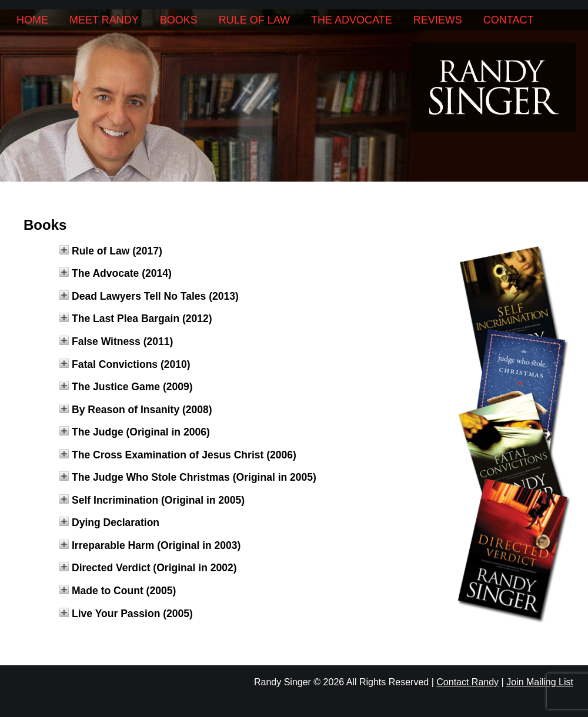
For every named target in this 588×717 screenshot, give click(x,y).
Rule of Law (254, 20)
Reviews (438, 20)
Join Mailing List (540, 682)
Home (32, 20)
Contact (509, 20)
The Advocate (352, 20)
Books (179, 20)
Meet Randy (104, 20)
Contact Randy (467, 682)
